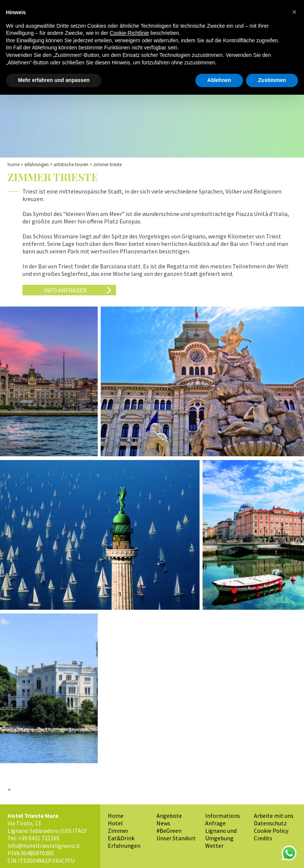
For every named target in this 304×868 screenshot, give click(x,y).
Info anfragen (65, 290)
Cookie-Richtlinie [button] (129, 33)
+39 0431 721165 (39, 838)
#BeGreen (169, 831)
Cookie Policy (271, 831)
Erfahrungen (37, 165)
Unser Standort (176, 838)
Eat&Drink (121, 838)
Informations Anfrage (223, 819)
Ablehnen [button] (219, 80)
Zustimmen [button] (272, 80)
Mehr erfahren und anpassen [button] (54, 80)
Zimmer (118, 831)
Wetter (214, 846)
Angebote (169, 816)
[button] (294, 12)
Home (13, 165)
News (163, 823)
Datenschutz (270, 823)
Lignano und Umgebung (221, 834)
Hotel (115, 823)
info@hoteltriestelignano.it (44, 846)
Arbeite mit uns (274, 816)
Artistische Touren (71, 165)
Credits (263, 838)
